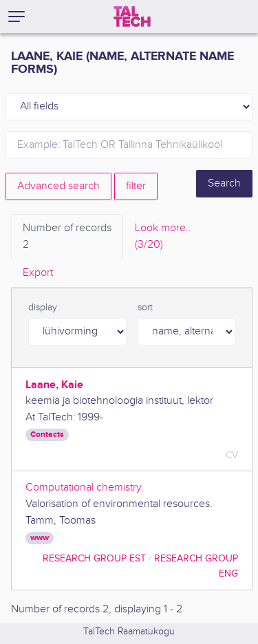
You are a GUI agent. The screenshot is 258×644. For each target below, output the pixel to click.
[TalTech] (132, 17)
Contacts (47, 434)
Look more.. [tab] (163, 237)
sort (145, 308)
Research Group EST (94, 558)
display (43, 308)
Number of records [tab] (67, 237)
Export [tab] (38, 273)
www (40, 538)
